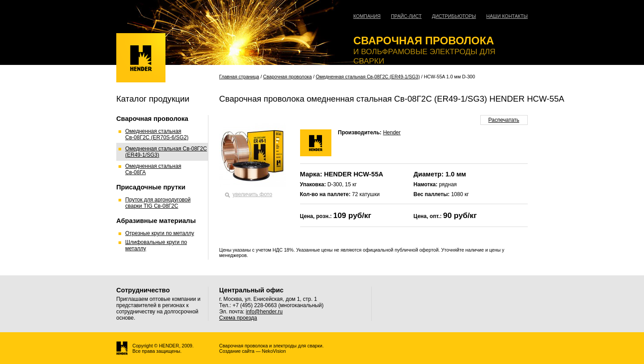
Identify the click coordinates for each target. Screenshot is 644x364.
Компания (367, 16)
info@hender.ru (264, 312)
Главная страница (239, 77)
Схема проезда (238, 318)
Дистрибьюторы (454, 16)
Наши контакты (507, 16)
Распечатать (504, 120)
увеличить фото (252, 194)
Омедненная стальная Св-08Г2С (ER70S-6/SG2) (157, 134)
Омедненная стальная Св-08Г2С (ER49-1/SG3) (368, 77)
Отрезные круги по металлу (160, 233)
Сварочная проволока (287, 77)
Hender (392, 133)
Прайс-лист (406, 16)
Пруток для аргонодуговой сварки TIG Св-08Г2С (158, 203)
